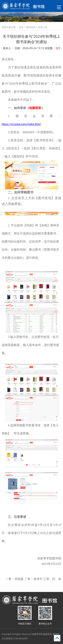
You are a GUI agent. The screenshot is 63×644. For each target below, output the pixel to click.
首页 (21, 27)
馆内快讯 (31, 27)
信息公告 (43, 27)
